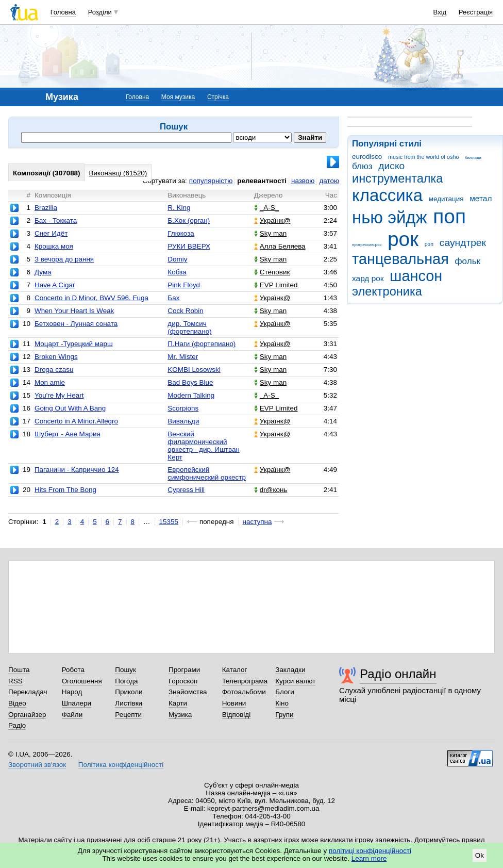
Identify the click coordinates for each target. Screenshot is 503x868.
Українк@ (272, 220)
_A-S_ (266, 208)
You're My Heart (59, 395)
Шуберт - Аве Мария (68, 434)
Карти (178, 703)
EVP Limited (276, 285)
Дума (43, 272)
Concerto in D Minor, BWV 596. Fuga (91, 298)
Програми (184, 670)
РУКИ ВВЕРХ (189, 246)
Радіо (17, 725)
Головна (63, 12)
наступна (257, 522)
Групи (284, 715)
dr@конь (271, 490)
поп (449, 216)
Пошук (125, 670)
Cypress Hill (186, 490)
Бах (173, 298)
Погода (126, 681)
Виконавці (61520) (118, 173)
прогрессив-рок (367, 245)
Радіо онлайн (398, 674)
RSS (15, 681)
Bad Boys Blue (190, 382)
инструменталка (397, 178)
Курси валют (295, 681)
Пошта (19, 670)
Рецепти (128, 715)
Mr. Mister (183, 357)
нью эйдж (390, 217)
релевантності (262, 181)
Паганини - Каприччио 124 (77, 470)
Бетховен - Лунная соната (76, 324)
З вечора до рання (64, 259)
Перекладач (28, 692)
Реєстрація (476, 12)
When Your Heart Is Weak (74, 311)
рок (403, 239)
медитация (446, 199)
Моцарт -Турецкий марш (74, 344)
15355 (169, 522)
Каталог (235, 670)
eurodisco (367, 157)
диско (391, 166)
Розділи (100, 12)
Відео (17, 703)
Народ (72, 692)
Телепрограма (245, 681)
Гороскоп (183, 681)
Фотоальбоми (244, 692)
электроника (387, 291)
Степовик (272, 272)
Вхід (440, 12)
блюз (362, 166)
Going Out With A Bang (70, 408)
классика (387, 195)
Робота (73, 670)
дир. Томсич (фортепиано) (189, 327)
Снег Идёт (51, 233)
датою (329, 181)
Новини (234, 703)
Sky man (270, 233)
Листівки (129, 703)
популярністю (211, 181)
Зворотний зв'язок (37, 765)
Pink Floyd (184, 285)
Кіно (282, 703)
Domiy (177, 259)
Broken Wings (56, 357)
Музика (180, 715)
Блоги (285, 692)
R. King (179, 208)
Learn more (369, 858)
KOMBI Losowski (194, 370)
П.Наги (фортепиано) (202, 344)
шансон (416, 276)
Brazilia (46, 208)
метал (481, 198)
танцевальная (400, 259)
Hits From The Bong (65, 490)
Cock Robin (185, 311)
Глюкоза (181, 233)
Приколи (129, 692)
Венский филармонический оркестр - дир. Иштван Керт (204, 446)
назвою (303, 181)
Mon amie (50, 382)
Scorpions (183, 408)
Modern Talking (191, 395)
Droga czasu (54, 370)
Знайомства (188, 692)
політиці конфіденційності (370, 851)
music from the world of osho (423, 157)
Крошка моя (54, 246)
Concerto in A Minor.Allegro (76, 421)
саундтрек (463, 243)
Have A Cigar (55, 285)
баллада (473, 158)
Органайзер (27, 715)
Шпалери (77, 703)
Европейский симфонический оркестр (207, 473)
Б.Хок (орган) (189, 220)
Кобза (177, 272)
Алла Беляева (280, 246)
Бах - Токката (56, 220)
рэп (429, 244)
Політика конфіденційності (121, 765)
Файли (72, 715)
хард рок (368, 278)
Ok (480, 855)
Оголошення (82, 681)
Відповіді (237, 715)
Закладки (290, 670)
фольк (468, 261)
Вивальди (183, 421)
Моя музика (178, 97)
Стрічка (218, 97)
